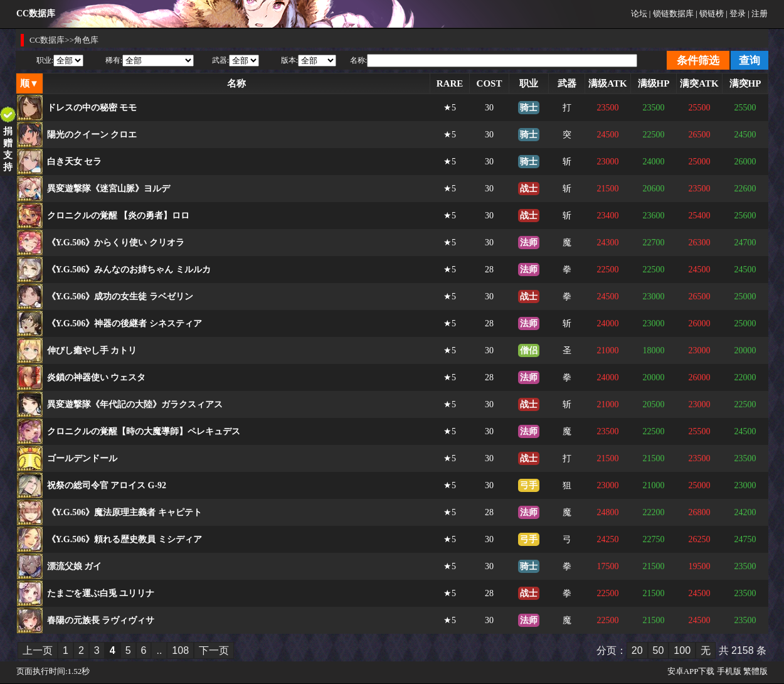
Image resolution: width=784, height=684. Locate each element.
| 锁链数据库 (671, 13)
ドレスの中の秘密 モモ (92, 108)
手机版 (729, 671)
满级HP (654, 83)
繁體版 (755, 671)
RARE (450, 83)
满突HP (745, 83)
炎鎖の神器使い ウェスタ (97, 377)
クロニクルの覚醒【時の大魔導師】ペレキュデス (144, 431)
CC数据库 (47, 40)
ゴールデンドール (82, 458)
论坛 (639, 13)
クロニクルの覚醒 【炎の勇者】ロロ (119, 216)
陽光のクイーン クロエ (92, 135)
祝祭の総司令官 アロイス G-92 (107, 485)
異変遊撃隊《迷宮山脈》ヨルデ (109, 189)
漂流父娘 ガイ (75, 566)
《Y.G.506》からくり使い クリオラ (116, 243)
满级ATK (607, 83)
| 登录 (736, 13)
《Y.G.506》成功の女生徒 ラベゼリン (120, 297)
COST (490, 83)
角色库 (86, 40)
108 (180, 650)
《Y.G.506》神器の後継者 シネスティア (124, 323)
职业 (529, 83)
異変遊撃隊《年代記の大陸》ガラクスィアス (135, 404)
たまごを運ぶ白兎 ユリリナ (101, 593)
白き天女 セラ (75, 162)
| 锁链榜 (710, 13)
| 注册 (758, 13)
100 (682, 650)
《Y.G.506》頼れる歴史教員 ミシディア (124, 539)
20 (637, 650)
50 (659, 650)
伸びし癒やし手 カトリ (92, 350)
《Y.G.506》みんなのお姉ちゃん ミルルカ (129, 270)
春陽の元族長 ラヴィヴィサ (101, 620)
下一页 (214, 650)
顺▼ (29, 83)
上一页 (38, 650)
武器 (567, 83)
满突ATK (699, 83)
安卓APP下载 (691, 671)
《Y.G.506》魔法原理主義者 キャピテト (124, 512)
